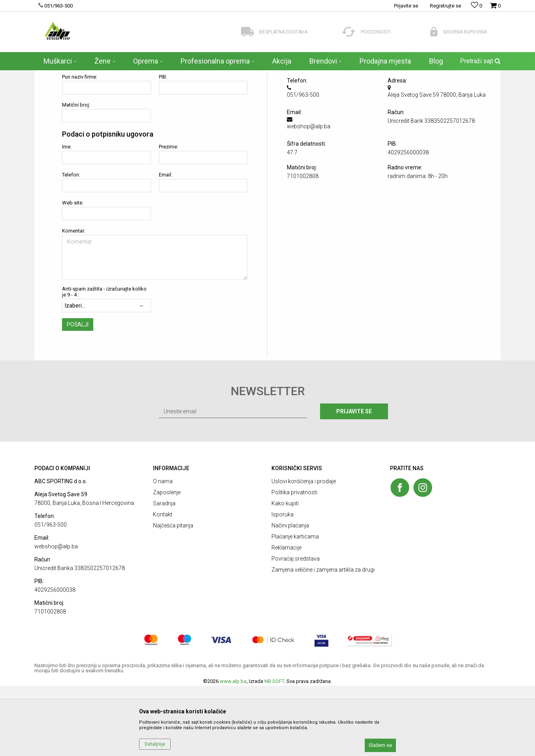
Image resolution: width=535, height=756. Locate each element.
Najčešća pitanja (173, 596)
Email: (166, 245)
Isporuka (283, 585)
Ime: (67, 217)
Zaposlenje (167, 563)
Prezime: (169, 217)
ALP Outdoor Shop (54, 75)
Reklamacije (286, 618)
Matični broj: (76, 175)
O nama (163, 552)
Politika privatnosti (294, 563)
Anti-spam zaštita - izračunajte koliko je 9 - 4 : (104, 362)
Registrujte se (446, 6)
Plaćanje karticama (295, 607)
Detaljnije (155, 744)
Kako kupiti (285, 574)
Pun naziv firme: (80, 147)
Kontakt (163, 585)
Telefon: (71, 245)
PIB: (163, 147)
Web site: (73, 273)
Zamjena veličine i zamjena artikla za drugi (323, 640)
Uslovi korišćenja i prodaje (304, 552)
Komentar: (74, 301)
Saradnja (164, 574)
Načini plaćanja (290, 596)
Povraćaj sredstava (296, 629)
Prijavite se (354, 482)
